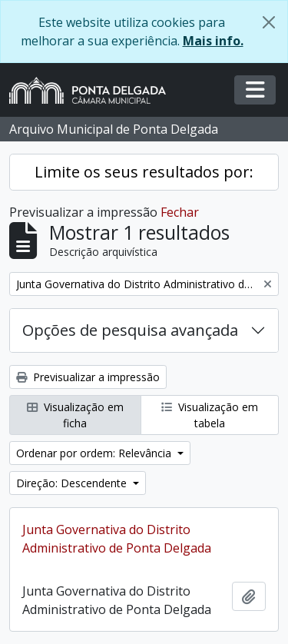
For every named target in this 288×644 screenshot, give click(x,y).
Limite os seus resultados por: (144, 172)
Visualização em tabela (210, 415)
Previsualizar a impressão (88, 377)
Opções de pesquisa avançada (130, 330)
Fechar (180, 212)
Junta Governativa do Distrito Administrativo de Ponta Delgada (117, 539)
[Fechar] (269, 22)
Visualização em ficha (75, 415)
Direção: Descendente (73, 483)
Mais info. (213, 41)
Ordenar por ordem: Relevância (95, 453)
